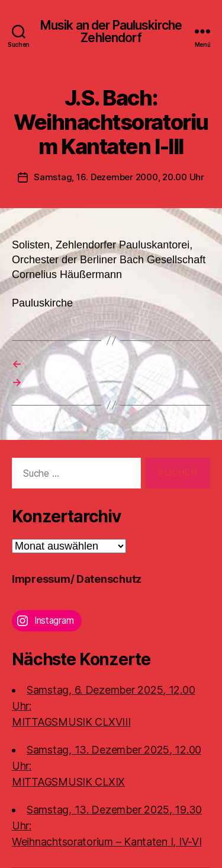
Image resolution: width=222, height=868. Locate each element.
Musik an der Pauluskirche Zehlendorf (111, 31)
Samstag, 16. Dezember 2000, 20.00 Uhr (119, 177)
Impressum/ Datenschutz (77, 579)
